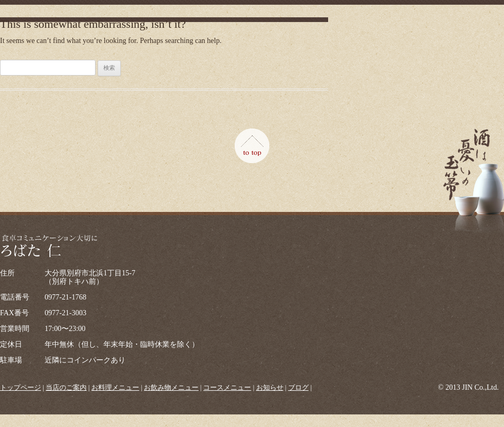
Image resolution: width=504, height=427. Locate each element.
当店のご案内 (66, 387)
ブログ (298, 387)
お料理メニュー (115, 387)
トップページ (20, 387)
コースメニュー (227, 387)
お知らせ (270, 387)
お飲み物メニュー (171, 387)
